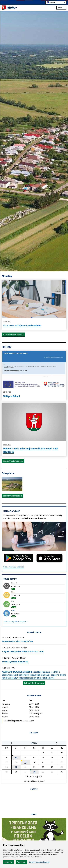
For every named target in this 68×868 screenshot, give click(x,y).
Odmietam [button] (21, 862)
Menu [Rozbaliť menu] (61, 8)
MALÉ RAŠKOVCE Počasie (34, 803)
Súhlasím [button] (8, 862)
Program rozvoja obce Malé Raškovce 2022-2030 (23, 652)
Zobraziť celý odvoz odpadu (15, 622)
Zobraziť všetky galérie (12, 496)
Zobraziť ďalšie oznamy (34, 684)
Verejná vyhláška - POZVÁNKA (15, 662)
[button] (11, 744)
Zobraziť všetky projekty (13, 461)
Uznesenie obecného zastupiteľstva (17, 642)
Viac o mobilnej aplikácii (14, 567)
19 (16, 769)
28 (34, 773)
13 (25, 764)
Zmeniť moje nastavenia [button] (39, 862)
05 (16, 759)
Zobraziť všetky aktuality (13, 335)
